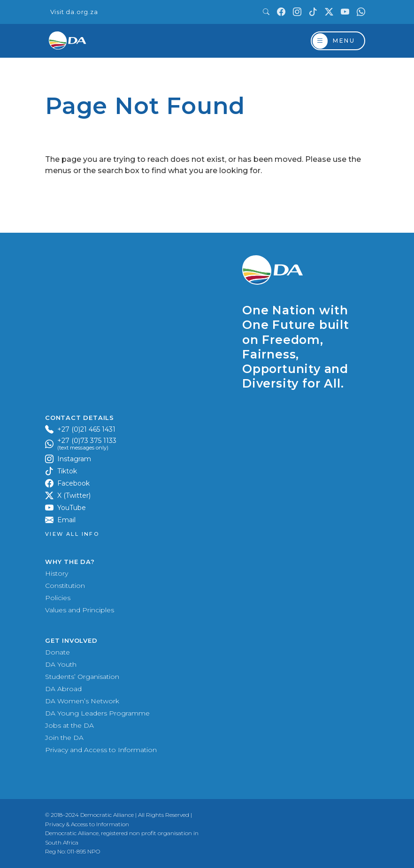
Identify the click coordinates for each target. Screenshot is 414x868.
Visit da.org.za (74, 12)
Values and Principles (80, 610)
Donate (57, 652)
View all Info (72, 534)
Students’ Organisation (82, 677)
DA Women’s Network (82, 701)
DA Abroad (63, 689)
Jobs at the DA (69, 725)
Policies (58, 598)
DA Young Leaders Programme (97, 713)
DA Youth (61, 664)
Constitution (65, 586)
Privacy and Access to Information (101, 750)
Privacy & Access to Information (87, 824)
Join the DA (64, 738)
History (57, 573)
